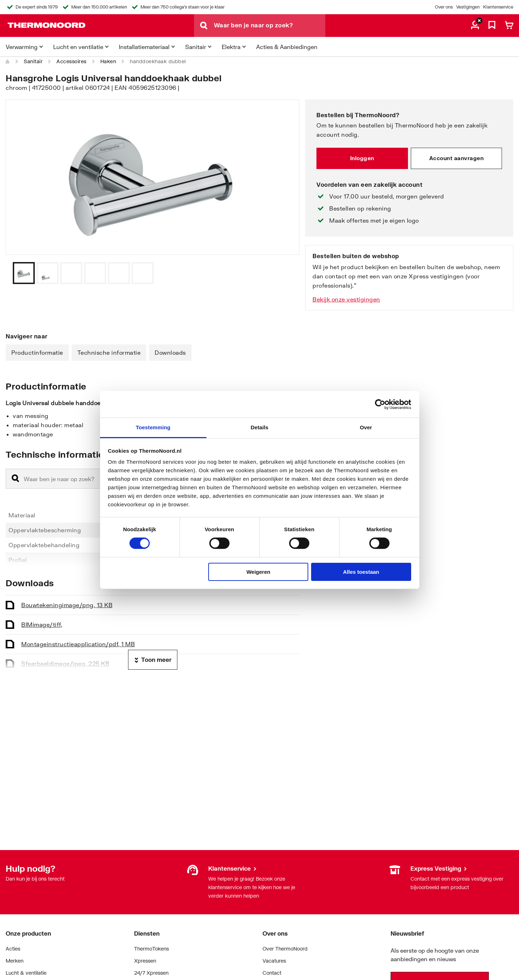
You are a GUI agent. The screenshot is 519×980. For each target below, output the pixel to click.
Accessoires (71, 61)
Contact (272, 973)
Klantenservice (498, 7)
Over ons (444, 7)
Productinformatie (37, 352)
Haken (108, 61)
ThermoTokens (151, 949)
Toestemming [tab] (153, 427)
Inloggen (362, 158)
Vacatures (274, 961)
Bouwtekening (67, 605)
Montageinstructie (78, 644)
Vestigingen (468, 7)
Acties (13, 949)
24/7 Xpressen (151, 973)
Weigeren (258, 572)
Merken (15, 961)
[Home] (8, 61)
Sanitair (33, 61)
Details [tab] (260, 427)
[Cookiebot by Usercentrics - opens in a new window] (380, 404)
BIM (42, 624)
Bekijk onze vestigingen (346, 299)
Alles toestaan (361, 572)
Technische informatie (109, 352)
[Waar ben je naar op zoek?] (270, 26)
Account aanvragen (457, 158)
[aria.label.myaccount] (475, 26)
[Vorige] (285, 273)
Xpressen (145, 961)
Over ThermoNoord (285, 949)
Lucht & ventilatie (26, 973)
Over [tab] (366, 427)
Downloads (170, 352)
